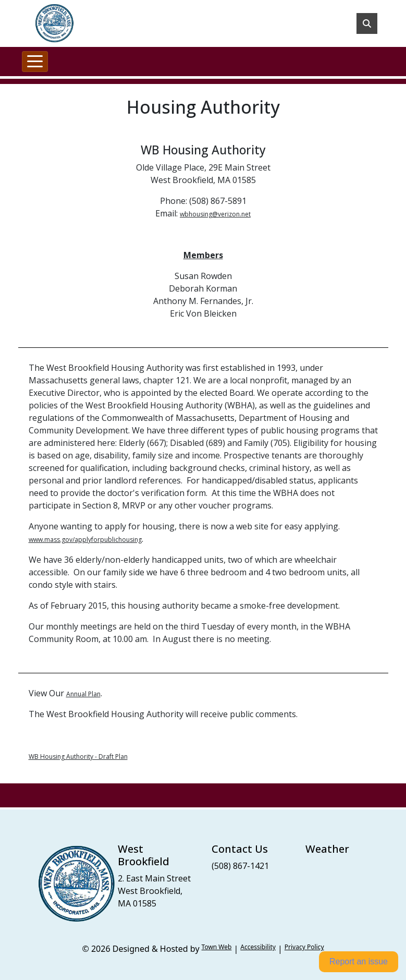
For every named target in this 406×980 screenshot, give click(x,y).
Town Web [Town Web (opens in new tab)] (217, 947)
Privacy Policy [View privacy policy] (304, 947)
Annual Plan (83, 694)
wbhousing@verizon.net (215, 214)
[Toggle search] (367, 23)
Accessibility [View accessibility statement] (258, 947)
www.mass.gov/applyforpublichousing (85, 540)
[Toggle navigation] (35, 62)
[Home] (54, 23)
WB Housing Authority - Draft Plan (78, 757)
